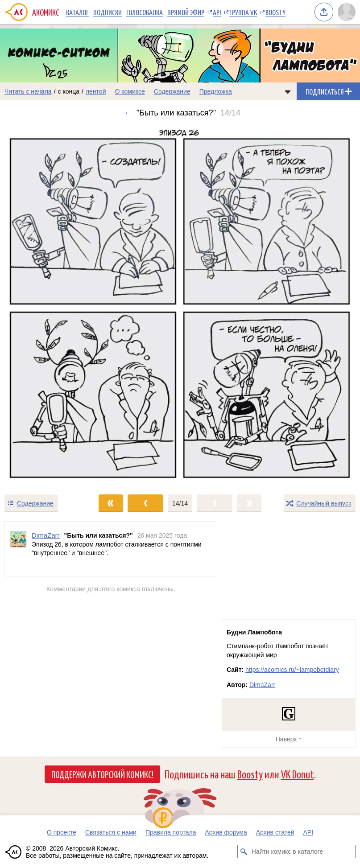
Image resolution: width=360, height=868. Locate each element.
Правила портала (171, 832)
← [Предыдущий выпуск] (128, 113)
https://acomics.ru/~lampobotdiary (292, 670)
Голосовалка (145, 12)
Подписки (108, 12)
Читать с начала (28, 91)
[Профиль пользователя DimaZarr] (18, 540)
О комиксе (130, 91)
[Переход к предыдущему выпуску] (45, 306)
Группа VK (243, 12)
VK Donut (298, 774)
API (217, 12)
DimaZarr (262, 685)
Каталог (77, 12)
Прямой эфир (186, 12)
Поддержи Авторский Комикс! (102, 774)
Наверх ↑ (289, 739)
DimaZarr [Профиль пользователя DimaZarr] (46, 535)
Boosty (275, 12)
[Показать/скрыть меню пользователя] (347, 12)
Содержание (172, 91)
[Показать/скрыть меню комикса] (288, 91)
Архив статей (275, 832)
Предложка (216, 91)
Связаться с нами (111, 832)
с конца (69, 91)
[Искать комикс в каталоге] (244, 852)
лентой (96, 91)
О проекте (62, 832)
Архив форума (226, 832)
